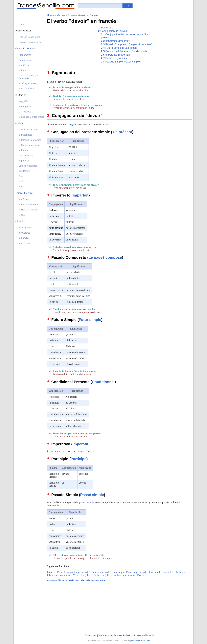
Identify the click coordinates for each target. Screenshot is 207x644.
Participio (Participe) (115, 58)
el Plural (23, 70)
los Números (25, 228)
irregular (72, 125)
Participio (181, 572)
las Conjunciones (27, 83)
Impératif (80, 444)
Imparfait (81, 195)
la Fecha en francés (29, 204)
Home (50, 15)
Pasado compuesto (98, 572)
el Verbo (20, 123)
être (21, 176)
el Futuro (23, 150)
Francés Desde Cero (29, 37)
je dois (56, 147)
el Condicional (26, 156)
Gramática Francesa (26, 49)
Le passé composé (105, 257)
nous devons (59, 165)
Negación (24, 101)
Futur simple (90, 320)
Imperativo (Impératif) (116, 55)
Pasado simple (117, 572)
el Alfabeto (24, 199)
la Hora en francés (28, 210)
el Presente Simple (28, 130)
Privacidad (136, 641)
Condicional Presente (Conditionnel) (124, 51)
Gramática (90, 636)
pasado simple (86, 502)
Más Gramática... (27, 89)
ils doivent (58, 178)
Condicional (65, 575)
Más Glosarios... (27, 243)
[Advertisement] (71, 46)
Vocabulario (105, 636)
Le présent (123, 132)
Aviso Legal (145, 641)
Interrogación (25, 107)
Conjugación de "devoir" (113, 31)
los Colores (24, 233)
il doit (55, 159)
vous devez (58, 171)
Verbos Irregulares (83, 575)
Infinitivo (52, 575)
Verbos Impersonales (124, 575)
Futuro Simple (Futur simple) (120, 48)
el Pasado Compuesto (30, 140)
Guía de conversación (93, 581)
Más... (22, 187)
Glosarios (20, 221)
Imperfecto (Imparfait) (116, 41)
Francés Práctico (123, 636)
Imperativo (168, 572)
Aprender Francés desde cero (63, 581)
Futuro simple (154, 572)
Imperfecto (81, 572)
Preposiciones (26, 60)
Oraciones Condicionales (31, 117)
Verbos (61, 15)
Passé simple (92, 495)
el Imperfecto (25, 135)
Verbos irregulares (28, 166)
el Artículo (24, 65)
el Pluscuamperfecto (29, 145)
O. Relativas (25, 112)
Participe (78, 459)
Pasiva (141, 575)
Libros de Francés (144, 636)
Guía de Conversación (30, 42)
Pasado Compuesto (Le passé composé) (127, 44)
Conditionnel (103, 382)
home (50, 572)
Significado (106, 28)
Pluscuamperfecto (135, 572)
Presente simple (65, 572)
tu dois (56, 153)
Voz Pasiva (24, 171)
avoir (105, 125)
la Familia (24, 238)
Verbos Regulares (103, 575)
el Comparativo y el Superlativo (29, 77)
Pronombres (25, 55)
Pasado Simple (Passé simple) (121, 62)
